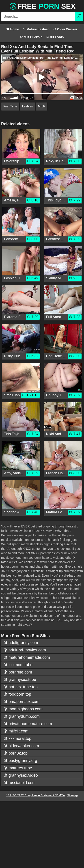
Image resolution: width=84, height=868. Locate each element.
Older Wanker (65, 29)
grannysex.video (21, 775)
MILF (42, 106)
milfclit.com (16, 731)
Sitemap (73, 795)
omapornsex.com (21, 702)
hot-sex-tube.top (20, 687)
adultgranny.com (21, 643)
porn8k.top (15, 753)
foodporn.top (17, 694)
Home (13, 29)
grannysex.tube (20, 680)
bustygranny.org (20, 761)
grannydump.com (22, 716)
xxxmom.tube (18, 665)
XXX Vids (55, 37)
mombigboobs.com (23, 709)
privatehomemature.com (28, 724)
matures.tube (18, 768)
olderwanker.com (21, 746)
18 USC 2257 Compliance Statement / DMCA (36, 795)
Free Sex (42, 6)
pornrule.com (18, 672)
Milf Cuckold (31, 37)
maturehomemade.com (27, 657)
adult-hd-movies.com (25, 650)
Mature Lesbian (36, 29)
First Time (10, 106)
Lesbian (27, 106)
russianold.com (19, 783)
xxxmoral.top (17, 738)
